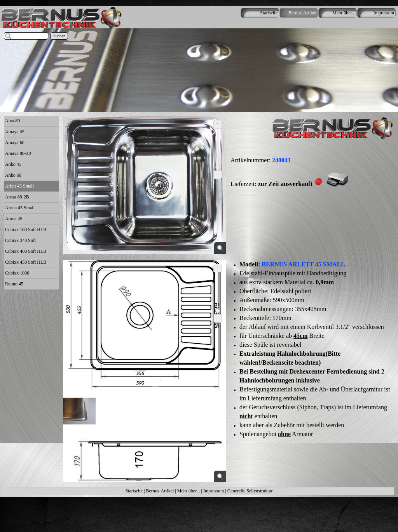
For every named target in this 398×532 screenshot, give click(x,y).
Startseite (134, 491)
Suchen (59, 36)
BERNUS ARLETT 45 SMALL (303, 264)
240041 (281, 160)
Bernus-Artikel (160, 491)
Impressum (214, 491)
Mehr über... (189, 491)
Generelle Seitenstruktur (250, 491)
